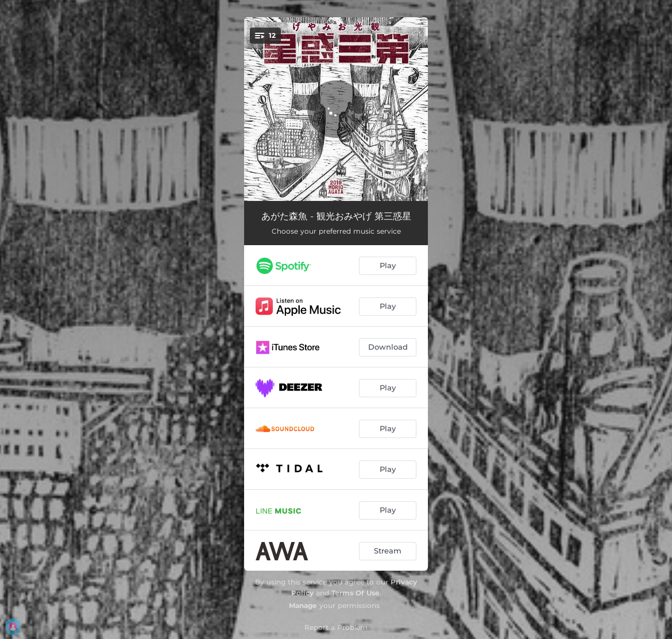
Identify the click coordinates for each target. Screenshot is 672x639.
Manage (303, 605)
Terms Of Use (356, 593)
